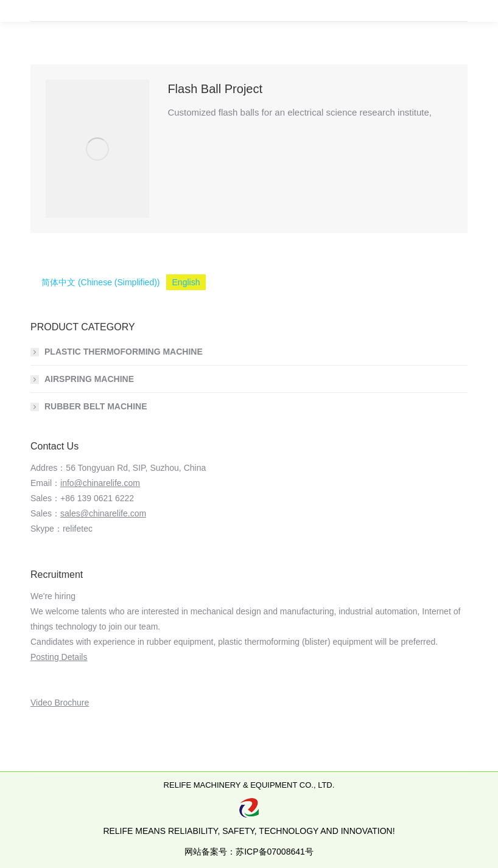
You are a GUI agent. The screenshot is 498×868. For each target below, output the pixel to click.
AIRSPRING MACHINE (89, 379)
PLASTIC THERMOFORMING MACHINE (124, 352)
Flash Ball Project (215, 89)
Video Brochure (60, 703)
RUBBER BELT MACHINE (96, 406)
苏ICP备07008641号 (275, 852)
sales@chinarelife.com (103, 513)
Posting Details (59, 657)
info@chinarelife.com (100, 483)
